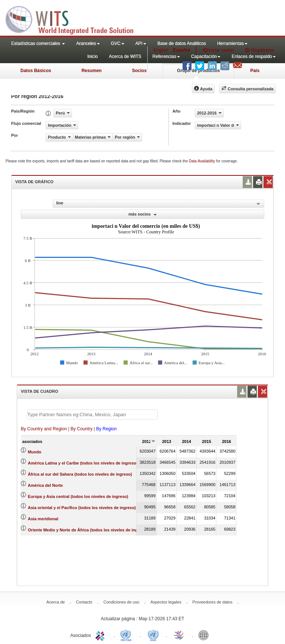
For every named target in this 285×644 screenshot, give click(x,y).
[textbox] (92, 415)
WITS (74, 19)
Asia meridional (43, 519)
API (141, 43)
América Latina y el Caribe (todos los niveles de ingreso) (83, 463)
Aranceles (88, 43)
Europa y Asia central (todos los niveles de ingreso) (78, 496)
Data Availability (202, 161)
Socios (139, 71)
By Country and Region (44, 429)
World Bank (205, 635)
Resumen (92, 71)
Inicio (92, 56)
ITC (101, 635)
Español (182, 50)
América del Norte (45, 485)
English (161, 50)
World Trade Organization (179, 635)
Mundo (35, 452)
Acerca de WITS (125, 56)
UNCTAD (127, 635)
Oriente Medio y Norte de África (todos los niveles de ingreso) (88, 530)
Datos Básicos (36, 71)
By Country (81, 429)
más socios (142, 214)
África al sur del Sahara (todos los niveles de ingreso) (80, 474)
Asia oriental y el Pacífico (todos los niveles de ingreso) (82, 508)
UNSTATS (153, 635)
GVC (118, 43)
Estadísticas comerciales (38, 43)
